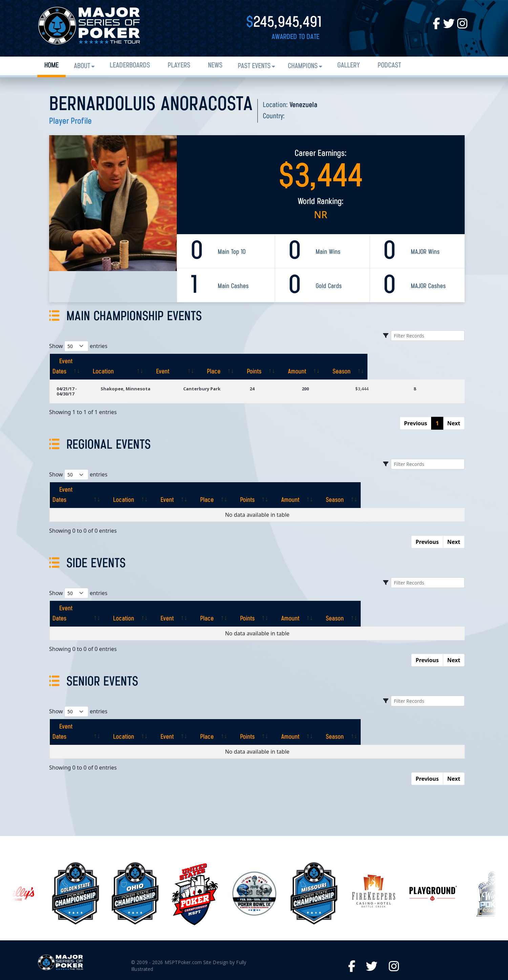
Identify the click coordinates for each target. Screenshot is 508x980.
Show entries (78, 346)
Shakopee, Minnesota (154, 379)
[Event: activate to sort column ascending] (238, 362)
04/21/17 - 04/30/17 (76, 379)
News (215, 66)
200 (327, 379)
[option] (254, 848)
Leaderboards (130, 66)
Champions (303, 66)
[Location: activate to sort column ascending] (163, 362)
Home (51, 66)
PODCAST (389, 66)
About (82, 66)
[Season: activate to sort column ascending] (439, 362)
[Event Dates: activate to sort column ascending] (86, 362)
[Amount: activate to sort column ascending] (388, 362)
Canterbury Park (230, 379)
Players (179, 66)
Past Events (254, 66)
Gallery (349, 66)
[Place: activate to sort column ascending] (293, 362)
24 (280, 379)
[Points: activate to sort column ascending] (340, 362)
